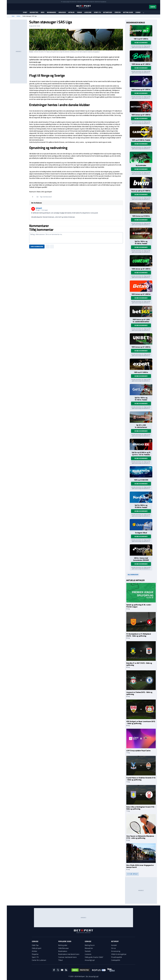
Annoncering (116, 951)
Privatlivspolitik (117, 957)
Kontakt (114, 945)
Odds (43, 12)
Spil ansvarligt (66, 2)
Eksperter (35, 954)
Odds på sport (37, 948)
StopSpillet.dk (103, 2)
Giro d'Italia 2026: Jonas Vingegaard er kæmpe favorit (140, 866)
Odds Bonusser (63, 948)
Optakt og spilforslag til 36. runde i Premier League (139, 606)
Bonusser (62, 12)
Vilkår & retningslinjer (119, 954)
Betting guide (128, 12)
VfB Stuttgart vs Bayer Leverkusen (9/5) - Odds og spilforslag (141, 722)
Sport (25, 12)
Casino (138, 12)
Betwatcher (108, 12)
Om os (113, 948)
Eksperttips (34, 12)
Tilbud (60, 960)
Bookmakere (51, 12)
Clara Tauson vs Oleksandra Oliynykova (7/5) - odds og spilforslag (140, 837)
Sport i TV (97, 12)
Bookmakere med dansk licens (69, 954)
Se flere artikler (132, 874)
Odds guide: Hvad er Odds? (94, 957)
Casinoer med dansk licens (67, 957)
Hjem (13, 16)
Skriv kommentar (37, 246)
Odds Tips (35, 945)
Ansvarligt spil (90, 960)
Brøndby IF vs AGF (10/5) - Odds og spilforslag (139, 664)
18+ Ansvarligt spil (92, 976)
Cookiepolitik (116, 960)
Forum (79, 12)
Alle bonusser (133, 575)
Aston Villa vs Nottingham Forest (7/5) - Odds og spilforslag (141, 808)
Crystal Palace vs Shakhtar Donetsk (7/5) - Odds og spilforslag (141, 779)
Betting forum (90, 945)
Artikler (71, 12)
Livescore (88, 12)
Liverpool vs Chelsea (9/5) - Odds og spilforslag (139, 693)
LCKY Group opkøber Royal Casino (138, 751)
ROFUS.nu (80, 2)
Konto (153, 7)
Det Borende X (47, 197)
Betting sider (63, 945)
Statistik (118, 12)
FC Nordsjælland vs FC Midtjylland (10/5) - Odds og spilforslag (139, 635)
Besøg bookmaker (141, 43)
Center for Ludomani (39, 960)
